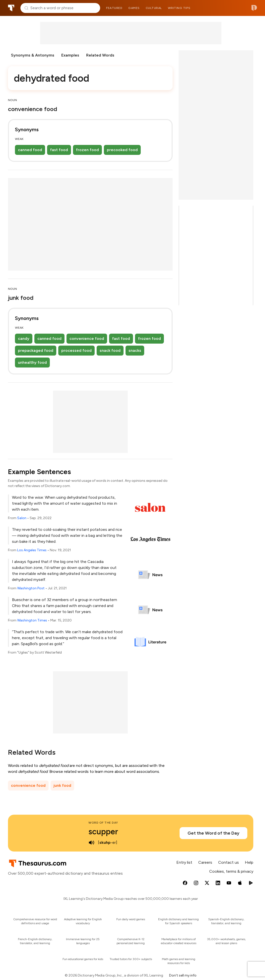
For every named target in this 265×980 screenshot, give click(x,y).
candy (24, 338)
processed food (76, 350)
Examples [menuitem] (70, 55)
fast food (59, 150)
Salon (22, 518)
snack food (110, 350)
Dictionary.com (254, 8)
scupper (103, 832)
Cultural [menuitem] (154, 8)
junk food (62, 785)
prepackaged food (36, 350)
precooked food (122, 150)
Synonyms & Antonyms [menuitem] (33, 55)
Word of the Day (103, 823)
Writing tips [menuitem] (179, 8)
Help (249, 862)
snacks (135, 350)
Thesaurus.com (11, 8)
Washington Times (32, 620)
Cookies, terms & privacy (231, 871)
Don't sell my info (183, 975)
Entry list (184, 862)
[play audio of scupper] (91, 843)
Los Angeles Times (32, 550)
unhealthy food (32, 362)
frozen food (87, 150)
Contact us (229, 862)
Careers (205, 862)
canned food (30, 150)
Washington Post (31, 588)
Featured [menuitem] (114, 8)
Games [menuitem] (134, 8)
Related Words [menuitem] (100, 55)
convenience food (87, 338)
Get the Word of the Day (213, 833)
